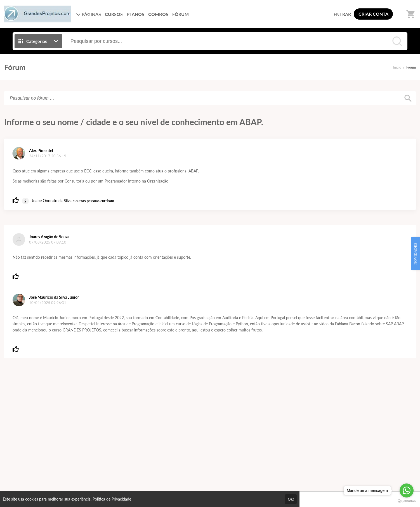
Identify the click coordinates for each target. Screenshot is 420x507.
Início (397, 67)
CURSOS (114, 14)
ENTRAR (342, 14)
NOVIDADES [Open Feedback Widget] (415, 254)
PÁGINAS (89, 14)
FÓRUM (180, 14)
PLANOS (135, 14)
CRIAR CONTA (373, 14)
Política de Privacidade (112, 499)
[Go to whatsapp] (407, 490)
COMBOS (158, 14)
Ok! (291, 499)
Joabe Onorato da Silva (52, 201)
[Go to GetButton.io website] (407, 501)
